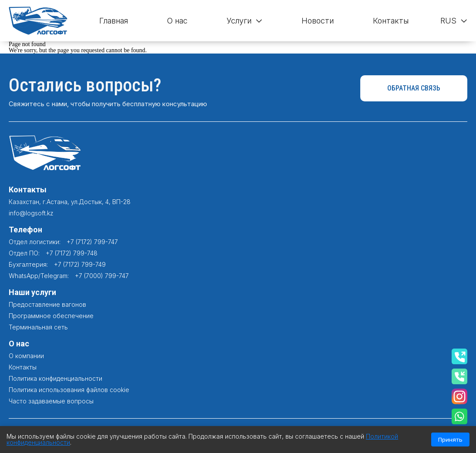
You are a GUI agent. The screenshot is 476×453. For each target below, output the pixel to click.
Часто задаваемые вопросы (51, 401)
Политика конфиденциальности (55, 378)
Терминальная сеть (38, 327)
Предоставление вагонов (47, 304)
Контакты (391, 21)
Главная (114, 21)
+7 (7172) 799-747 (92, 242)
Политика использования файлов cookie (69, 390)
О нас (177, 21)
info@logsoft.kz (31, 213)
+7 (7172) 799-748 (72, 253)
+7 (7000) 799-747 (102, 276)
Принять (450, 440)
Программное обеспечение (51, 316)
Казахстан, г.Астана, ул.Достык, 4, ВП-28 (70, 202)
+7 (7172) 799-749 (80, 264)
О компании (26, 356)
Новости (318, 21)
